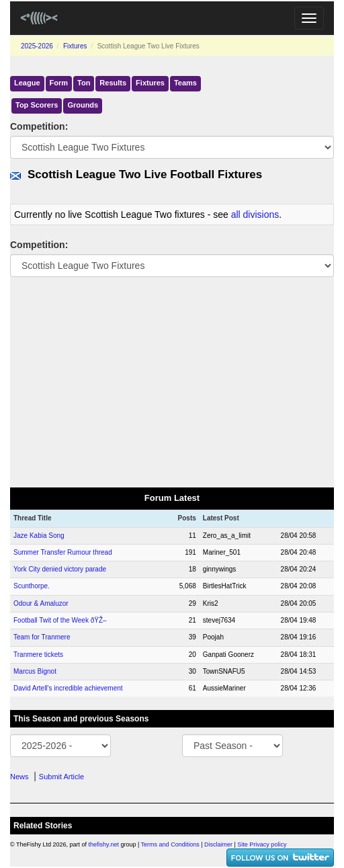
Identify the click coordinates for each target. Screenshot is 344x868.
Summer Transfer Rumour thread (63, 552)
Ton (84, 83)
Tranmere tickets (38, 655)
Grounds (83, 105)
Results (113, 83)
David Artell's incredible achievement (68, 688)
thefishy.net (104, 844)
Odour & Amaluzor (41, 603)
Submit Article (61, 777)
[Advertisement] (172, 381)
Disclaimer (218, 844)
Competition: (39, 126)
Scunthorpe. (32, 586)
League (27, 83)
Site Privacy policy (262, 844)
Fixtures (75, 46)
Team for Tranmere (42, 637)
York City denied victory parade (60, 569)
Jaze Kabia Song (39, 536)
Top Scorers (37, 105)
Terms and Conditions (170, 844)
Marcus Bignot (35, 671)
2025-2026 (37, 46)
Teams (185, 83)
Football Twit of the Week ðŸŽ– (60, 620)
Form (59, 83)
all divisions (255, 214)
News (19, 777)
